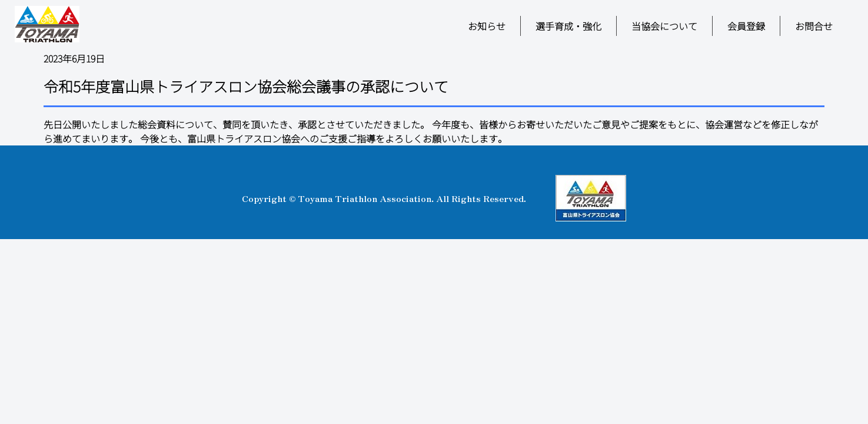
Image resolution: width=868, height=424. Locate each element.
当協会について (664, 26)
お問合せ (814, 26)
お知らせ (487, 26)
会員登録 (746, 26)
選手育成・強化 (568, 26)
